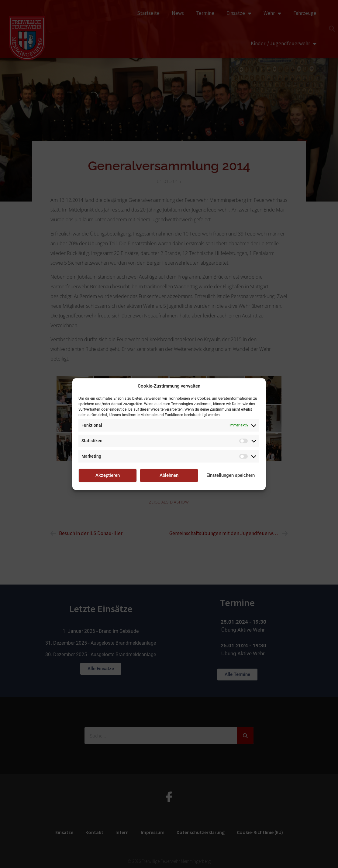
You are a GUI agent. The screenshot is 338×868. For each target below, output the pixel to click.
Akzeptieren (108, 475)
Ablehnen (169, 475)
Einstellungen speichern (231, 475)
